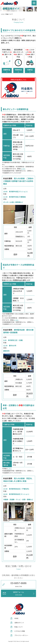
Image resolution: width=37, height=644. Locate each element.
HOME (3, 14)
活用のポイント (19, 623)
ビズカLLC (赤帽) (20, 631)
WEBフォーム (18, 593)
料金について (19, 627)
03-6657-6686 (19, 583)
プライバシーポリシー (21, 635)
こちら (23, 169)
